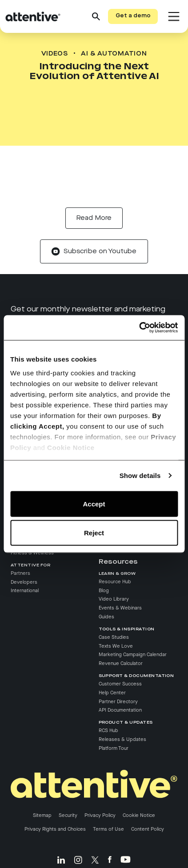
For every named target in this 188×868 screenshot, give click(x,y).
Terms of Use (108, 829)
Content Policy (148, 829)
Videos (55, 54)
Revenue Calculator (121, 664)
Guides (106, 617)
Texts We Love (116, 646)
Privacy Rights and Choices (55, 829)
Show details (140, 476)
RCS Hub (108, 731)
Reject (94, 533)
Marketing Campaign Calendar (133, 655)
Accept (94, 504)
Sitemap (42, 816)
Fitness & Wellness (32, 553)
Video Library (114, 599)
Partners (20, 573)
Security (68, 816)
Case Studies (114, 637)
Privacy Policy (100, 816)
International (25, 591)
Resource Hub (115, 581)
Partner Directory (118, 701)
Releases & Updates (122, 739)
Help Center (112, 693)
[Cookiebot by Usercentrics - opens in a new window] (139, 328)
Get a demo (133, 16)
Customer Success (120, 684)
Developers (24, 582)
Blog (104, 590)
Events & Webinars (120, 608)
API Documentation (120, 710)
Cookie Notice (71, 448)
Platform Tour (114, 748)
